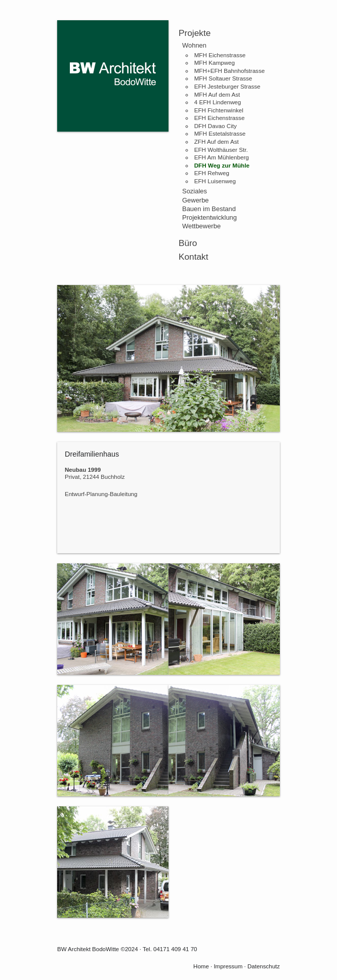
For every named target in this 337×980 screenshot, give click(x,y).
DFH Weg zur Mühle (222, 165)
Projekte (195, 33)
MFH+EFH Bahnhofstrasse (230, 71)
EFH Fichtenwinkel (219, 110)
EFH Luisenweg (215, 181)
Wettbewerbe (201, 226)
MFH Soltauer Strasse (223, 78)
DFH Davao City (216, 126)
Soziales (195, 191)
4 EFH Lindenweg (218, 102)
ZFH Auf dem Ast (217, 141)
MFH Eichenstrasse (220, 55)
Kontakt (194, 257)
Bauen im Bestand (209, 209)
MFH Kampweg (215, 63)
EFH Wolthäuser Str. (221, 150)
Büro (188, 243)
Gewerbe (196, 200)
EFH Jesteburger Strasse (227, 86)
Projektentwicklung (209, 217)
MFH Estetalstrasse (220, 133)
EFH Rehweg (212, 173)
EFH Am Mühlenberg (222, 157)
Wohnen (194, 45)
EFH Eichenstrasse (220, 118)
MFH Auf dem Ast (217, 94)
